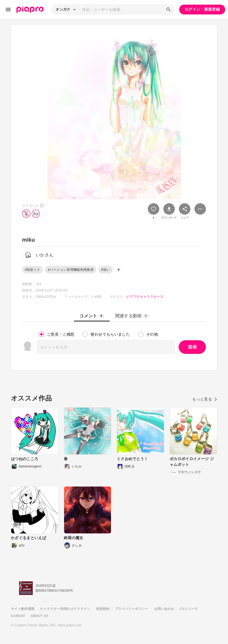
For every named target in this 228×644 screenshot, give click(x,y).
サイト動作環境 (23, 609)
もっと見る (205, 399)
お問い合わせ (164, 609)
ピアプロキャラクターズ (145, 297)
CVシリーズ (189, 609)
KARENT (18, 616)
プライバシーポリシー (132, 609)
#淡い (106, 270)
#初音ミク (32, 270)
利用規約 (103, 609)
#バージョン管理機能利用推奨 (71, 270)
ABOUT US (39, 616)
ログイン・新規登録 (202, 9)
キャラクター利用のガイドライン (65, 609)
